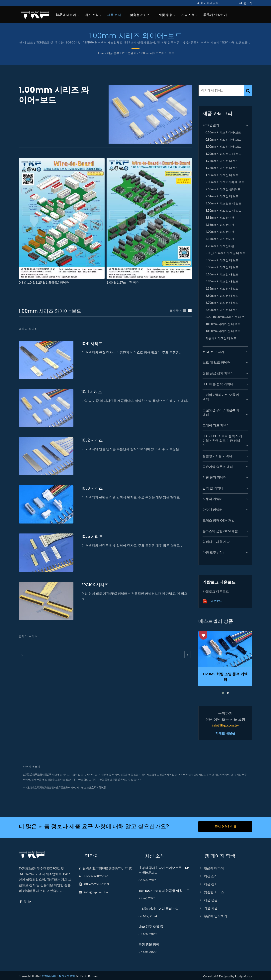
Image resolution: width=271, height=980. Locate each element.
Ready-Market (244, 975)
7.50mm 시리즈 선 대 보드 (222, 310)
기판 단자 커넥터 (215, 477)
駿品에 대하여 (68, 15)
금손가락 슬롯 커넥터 (218, 467)
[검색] (198, 3)
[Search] (219, 3)
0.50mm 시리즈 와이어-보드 (223, 132)
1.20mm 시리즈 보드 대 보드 (223, 154)
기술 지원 (189, 15)
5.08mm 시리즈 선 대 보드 (222, 267)
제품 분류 (113, 53)
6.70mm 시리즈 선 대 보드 (222, 303)
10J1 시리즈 (92, 392)
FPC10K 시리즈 (96, 585)
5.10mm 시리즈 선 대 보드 (222, 274)
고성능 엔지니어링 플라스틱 (158, 907)
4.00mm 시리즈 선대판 (220, 232)
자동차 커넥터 (213, 499)
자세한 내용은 (225, 733)
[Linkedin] (30, 900)
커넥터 (72, 787)
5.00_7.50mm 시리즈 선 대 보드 (226, 253)
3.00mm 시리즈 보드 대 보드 (223, 203)
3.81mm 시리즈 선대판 (220, 217)
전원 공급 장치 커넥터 (218, 373)
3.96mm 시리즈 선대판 (220, 225)
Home (100, 53)
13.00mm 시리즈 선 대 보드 (223, 331)
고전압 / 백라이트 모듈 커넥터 (221, 397)
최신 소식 (93, 15)
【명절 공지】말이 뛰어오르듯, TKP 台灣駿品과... (164, 869)
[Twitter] (25, 900)
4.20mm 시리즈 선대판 (220, 246)
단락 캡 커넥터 (213, 488)
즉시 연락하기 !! (225, 826)
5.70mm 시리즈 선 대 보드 (222, 281)
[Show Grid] (185, 310)
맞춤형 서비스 (141, 15)
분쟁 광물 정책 (149, 943)
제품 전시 (116, 15)
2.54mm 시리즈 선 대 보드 (222, 196)
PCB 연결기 (129, 53)
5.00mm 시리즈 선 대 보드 (222, 260)
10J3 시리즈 (93, 488)
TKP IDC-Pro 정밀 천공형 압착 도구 (164, 889)
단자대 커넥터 (213, 509)
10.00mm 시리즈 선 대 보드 (223, 324)
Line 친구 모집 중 (151, 925)
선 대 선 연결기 (213, 352)
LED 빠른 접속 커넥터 (218, 384)
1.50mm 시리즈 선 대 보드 (222, 175)
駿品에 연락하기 (217, 15)
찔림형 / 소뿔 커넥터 (217, 456)
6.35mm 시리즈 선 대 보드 (222, 288)
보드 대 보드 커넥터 (217, 362)
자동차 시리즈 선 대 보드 (221, 338)
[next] (188, 655)
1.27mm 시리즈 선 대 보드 (222, 168)
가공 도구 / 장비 (214, 552)
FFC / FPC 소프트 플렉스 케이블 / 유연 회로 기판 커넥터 (222, 440)
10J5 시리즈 (93, 536)
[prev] (22, 655)
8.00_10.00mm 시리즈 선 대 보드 (226, 317)
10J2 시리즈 (93, 440)
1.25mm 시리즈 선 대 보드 (222, 161)
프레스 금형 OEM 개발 (219, 520)
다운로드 (212, 601)
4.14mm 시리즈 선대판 (220, 239)
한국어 (248, 3)
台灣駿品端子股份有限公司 (58, 974)
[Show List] (190, 310)
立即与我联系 (99, 787)
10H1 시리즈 (92, 344)
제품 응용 (167, 15)
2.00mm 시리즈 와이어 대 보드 (225, 182)
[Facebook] (21, 900)
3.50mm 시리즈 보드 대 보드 (223, 210)
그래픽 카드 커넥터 (216, 425)
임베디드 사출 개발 (216, 542)
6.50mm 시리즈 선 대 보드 (222, 296)
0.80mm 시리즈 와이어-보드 (223, 140)
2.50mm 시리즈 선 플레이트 (223, 189)
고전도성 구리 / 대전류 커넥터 (221, 412)
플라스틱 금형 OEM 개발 (220, 531)
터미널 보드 (83, 787)
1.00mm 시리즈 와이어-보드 (157, 53)
